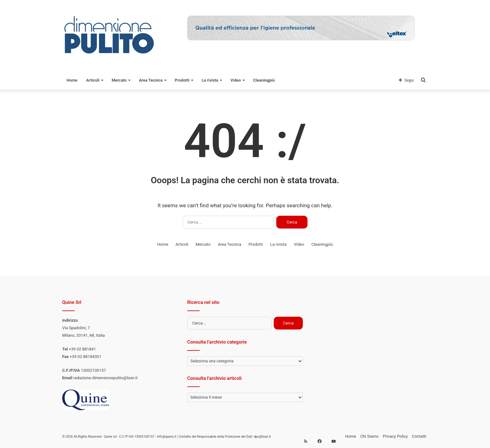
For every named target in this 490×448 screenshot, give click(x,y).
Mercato (119, 80)
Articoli (93, 80)
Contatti (419, 436)
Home (72, 80)
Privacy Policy (395, 436)
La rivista (210, 80)
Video (236, 80)
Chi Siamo (370, 436)
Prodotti (182, 80)
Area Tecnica (151, 80)
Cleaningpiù (264, 80)
